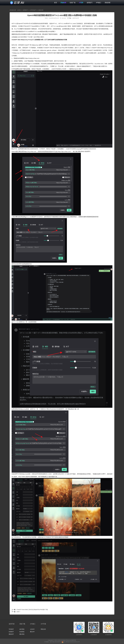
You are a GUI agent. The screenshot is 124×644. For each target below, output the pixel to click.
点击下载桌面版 (29, 61)
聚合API (32, 632)
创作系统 (22, 629)
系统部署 (108, 3)
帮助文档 (43, 629)
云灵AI (19, 10)
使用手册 (12, 624)
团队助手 (11, 634)
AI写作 (81, 3)
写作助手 (11, 629)
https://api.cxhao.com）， (65, 151)
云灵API (32, 629)
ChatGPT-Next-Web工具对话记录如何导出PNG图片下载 (32, 610)
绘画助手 (11, 632)
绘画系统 (22, 632)
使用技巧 (90, 3)
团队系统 (22, 634)
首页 (56, 3)
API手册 (43, 624)
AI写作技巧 (33, 10)
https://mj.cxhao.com (30, 151)
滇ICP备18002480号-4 (56, 642)
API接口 (99, 3)
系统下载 (22, 624)
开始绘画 (63, 3)
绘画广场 (73, 3)
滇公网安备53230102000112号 (72, 642)
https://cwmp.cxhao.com (32, 58)
